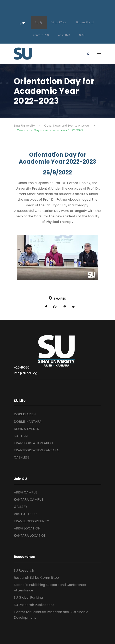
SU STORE (21, 436)
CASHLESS (22, 457)
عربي (23, 22)
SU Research (24, 570)
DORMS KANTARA (28, 422)
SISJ (82, 35)
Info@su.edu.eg (26, 373)
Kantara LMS (41, 35)
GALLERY (21, 507)
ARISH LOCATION (27, 528)
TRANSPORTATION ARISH (33, 443)
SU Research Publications (34, 605)
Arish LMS (64, 35)
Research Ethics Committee (36, 578)
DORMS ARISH (25, 414)
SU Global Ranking (28, 597)
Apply (39, 22)
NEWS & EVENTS (26, 429)
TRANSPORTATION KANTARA (36, 450)
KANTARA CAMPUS (29, 500)
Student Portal (85, 22)
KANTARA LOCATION (30, 536)
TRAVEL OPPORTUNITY (31, 521)
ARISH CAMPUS (26, 492)
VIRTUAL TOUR (25, 514)
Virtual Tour (59, 22)
